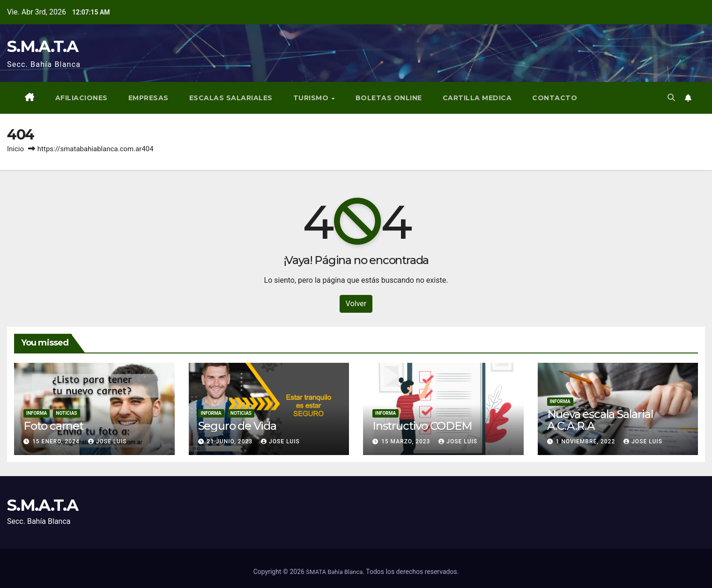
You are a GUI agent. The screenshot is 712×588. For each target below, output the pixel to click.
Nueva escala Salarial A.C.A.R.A (600, 420)
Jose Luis (108, 441)
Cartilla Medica (477, 98)
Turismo (312, 98)
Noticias (66, 413)
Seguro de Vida (237, 426)
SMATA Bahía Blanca (334, 572)
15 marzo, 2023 (407, 441)
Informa (37, 413)
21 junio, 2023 (230, 441)
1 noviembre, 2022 (586, 441)
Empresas (148, 98)
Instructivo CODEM (422, 426)
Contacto (555, 98)
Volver (356, 304)
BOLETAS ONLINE (389, 98)
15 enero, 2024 (57, 441)
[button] (671, 98)
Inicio (15, 149)
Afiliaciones (82, 98)
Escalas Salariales (231, 98)
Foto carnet (53, 426)
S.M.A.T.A (43, 46)
